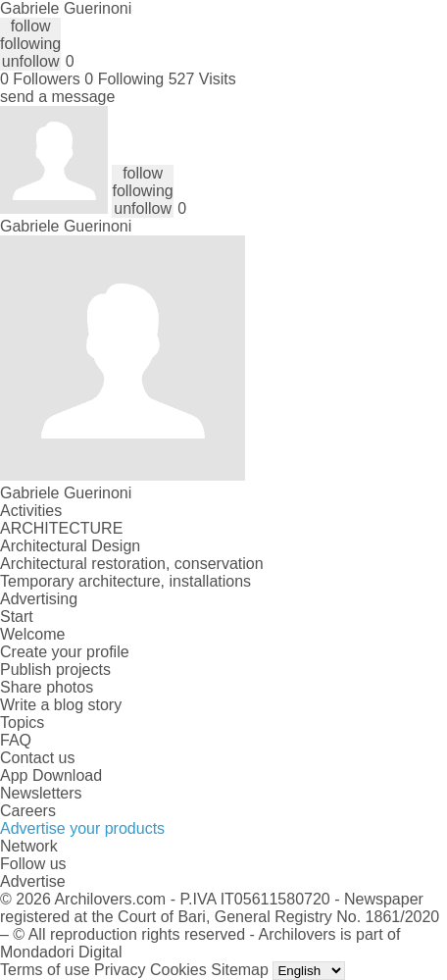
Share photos (47, 687)
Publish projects (55, 670)
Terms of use (45, 970)
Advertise (33, 881)
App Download (51, 775)
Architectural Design (70, 546)
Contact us (37, 758)
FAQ (16, 740)
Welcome (32, 634)
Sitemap (240, 970)
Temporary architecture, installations (125, 581)
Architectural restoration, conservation (132, 564)
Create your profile (65, 652)
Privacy (120, 970)
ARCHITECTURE (61, 528)
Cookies (178, 970)
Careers (28, 811)
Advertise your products (82, 828)
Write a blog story (61, 705)
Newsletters (41, 793)
